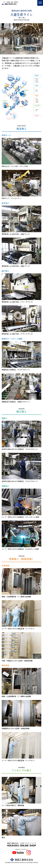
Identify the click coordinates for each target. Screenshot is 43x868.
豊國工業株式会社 (11, 4)
